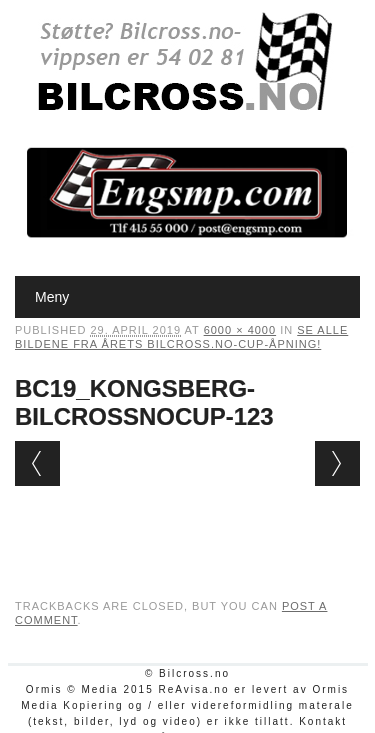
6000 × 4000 (240, 330)
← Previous (37, 463)
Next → (337, 463)
